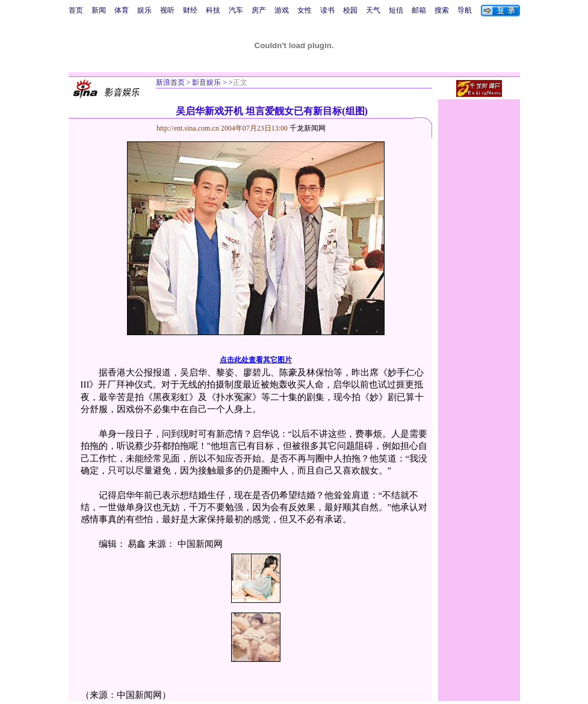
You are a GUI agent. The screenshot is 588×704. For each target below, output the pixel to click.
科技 (213, 10)
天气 (373, 10)
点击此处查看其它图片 (256, 360)
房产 (259, 10)
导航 (465, 10)
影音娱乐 (206, 82)
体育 (122, 10)
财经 (190, 10)
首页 (76, 10)
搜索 (442, 10)
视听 (167, 10)
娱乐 (144, 10)
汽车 (236, 10)
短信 (396, 10)
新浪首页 (170, 82)
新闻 (99, 10)
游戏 (282, 10)
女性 (305, 10)
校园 (350, 10)
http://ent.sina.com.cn (189, 128)
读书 (327, 10)
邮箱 (419, 10)
